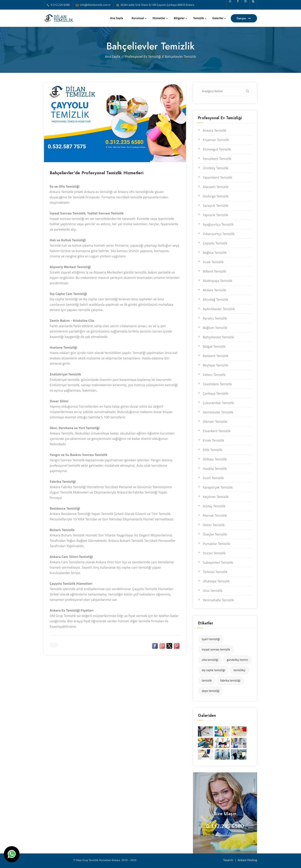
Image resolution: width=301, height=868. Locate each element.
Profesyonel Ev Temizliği (143, 56)
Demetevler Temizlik (218, 412)
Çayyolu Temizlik (215, 243)
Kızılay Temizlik (214, 506)
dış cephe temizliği (213, 670)
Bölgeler (179, 18)
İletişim (244, 18)
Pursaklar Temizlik (216, 544)
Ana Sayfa (117, 18)
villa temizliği (210, 660)
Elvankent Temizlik (217, 431)
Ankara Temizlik (215, 130)
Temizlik (198, 18)
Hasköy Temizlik (215, 468)
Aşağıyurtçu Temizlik (218, 224)
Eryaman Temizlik (216, 140)
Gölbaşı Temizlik (215, 459)
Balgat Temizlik (214, 346)
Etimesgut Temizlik (217, 149)
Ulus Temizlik (213, 591)
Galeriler (218, 18)
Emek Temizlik (213, 440)
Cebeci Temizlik (214, 375)
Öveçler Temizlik (215, 534)
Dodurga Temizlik (216, 196)
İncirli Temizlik (213, 478)
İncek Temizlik (213, 262)
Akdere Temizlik (214, 290)
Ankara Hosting (247, 860)
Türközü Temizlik (215, 572)
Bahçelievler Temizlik (218, 337)
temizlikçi (240, 670)
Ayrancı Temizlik (215, 318)
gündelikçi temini (237, 660)
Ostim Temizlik (214, 525)
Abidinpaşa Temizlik (217, 281)
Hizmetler (159, 18)
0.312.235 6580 (60, 5)
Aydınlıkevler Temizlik (219, 309)
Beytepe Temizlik (215, 365)
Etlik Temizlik (213, 450)
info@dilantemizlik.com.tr (95, 5)
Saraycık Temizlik (215, 206)
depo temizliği (211, 691)
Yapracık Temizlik (215, 215)
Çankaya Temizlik (215, 393)
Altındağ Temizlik (215, 299)
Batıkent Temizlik (216, 356)
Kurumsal (138, 18)
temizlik (207, 680)
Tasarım (228, 860)
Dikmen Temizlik (215, 422)
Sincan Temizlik (214, 553)
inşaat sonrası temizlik (216, 649)
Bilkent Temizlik (214, 271)
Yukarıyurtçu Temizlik (219, 234)
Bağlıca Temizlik (215, 253)
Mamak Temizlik (215, 515)
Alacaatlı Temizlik (216, 187)
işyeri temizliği (211, 639)
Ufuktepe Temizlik (216, 581)
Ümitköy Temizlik (215, 168)
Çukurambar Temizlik (218, 403)
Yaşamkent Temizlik (217, 177)
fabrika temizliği (230, 680)
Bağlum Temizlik (215, 328)
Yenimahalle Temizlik (218, 600)
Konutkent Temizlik (217, 159)
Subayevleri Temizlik (218, 562)
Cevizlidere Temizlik (217, 384)
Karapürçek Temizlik (218, 487)
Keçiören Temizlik (216, 497)
